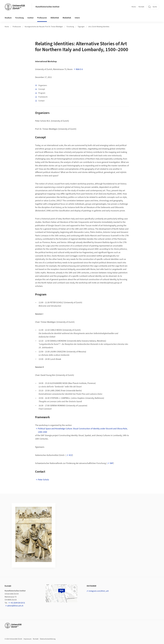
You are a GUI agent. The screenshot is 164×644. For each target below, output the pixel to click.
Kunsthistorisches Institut (47, 7)
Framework (41, 97)
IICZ (71, 455)
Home (134, 7)
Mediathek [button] (67, 18)
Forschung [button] (19, 18)
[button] (75, 587)
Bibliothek (55, 18)
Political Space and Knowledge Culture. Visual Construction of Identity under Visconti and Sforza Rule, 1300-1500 (83, 430)
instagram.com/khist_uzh (99, 591)
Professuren (17, 27)
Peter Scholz (43, 480)
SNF (111, 463)
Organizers (41, 85)
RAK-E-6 (79, 69)
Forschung (70, 27)
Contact (40, 101)
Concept (40, 89)
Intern (77, 18)
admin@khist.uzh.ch (15, 606)
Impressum (28, 639)
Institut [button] (30, 18)
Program (40, 93)
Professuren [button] (42, 18)
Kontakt (141, 7)
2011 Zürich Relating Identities (99, 27)
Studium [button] (8, 18)
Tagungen (81, 27)
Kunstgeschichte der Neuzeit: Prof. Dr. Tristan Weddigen (44, 27)
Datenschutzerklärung (48, 639)
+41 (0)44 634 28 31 (18, 603)
